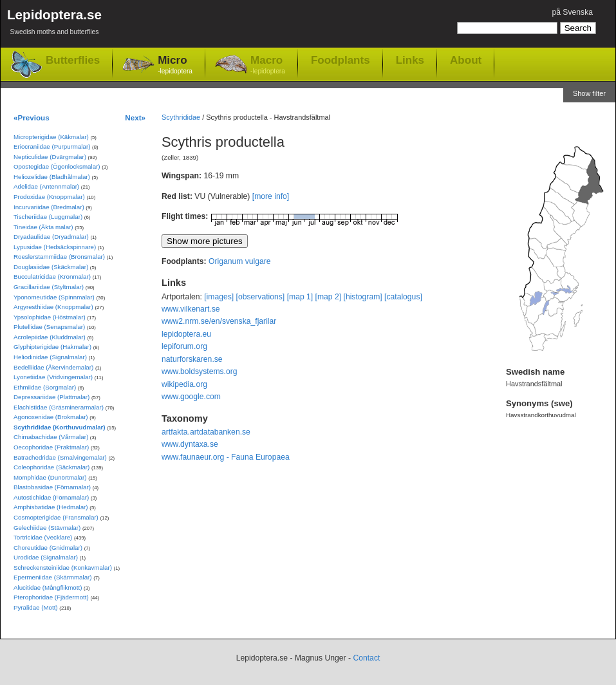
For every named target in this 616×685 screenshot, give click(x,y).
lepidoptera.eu (186, 334)
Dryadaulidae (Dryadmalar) (51, 237)
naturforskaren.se (192, 359)
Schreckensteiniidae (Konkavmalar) (63, 568)
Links (410, 60)
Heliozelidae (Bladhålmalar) (52, 177)
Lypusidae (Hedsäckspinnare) (55, 247)
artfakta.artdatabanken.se (206, 432)
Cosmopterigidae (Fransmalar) (56, 517)
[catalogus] (403, 297)
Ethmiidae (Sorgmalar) (45, 387)
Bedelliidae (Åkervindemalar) (53, 367)
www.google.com (191, 397)
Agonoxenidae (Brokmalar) (51, 417)
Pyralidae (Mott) (36, 607)
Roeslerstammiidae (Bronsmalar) (59, 257)
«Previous (32, 117)
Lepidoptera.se (54, 24)
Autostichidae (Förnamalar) (51, 497)
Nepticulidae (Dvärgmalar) (50, 157)
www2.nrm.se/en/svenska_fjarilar (219, 321)
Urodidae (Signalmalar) (46, 557)
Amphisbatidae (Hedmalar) (51, 507)
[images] (219, 297)
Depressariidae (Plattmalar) (51, 397)
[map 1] (300, 297)
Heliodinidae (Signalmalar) (50, 357)
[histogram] (363, 297)
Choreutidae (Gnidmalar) (48, 548)
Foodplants (341, 60)
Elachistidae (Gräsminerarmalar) (59, 407)
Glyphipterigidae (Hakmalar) (52, 347)
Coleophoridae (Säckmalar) (51, 467)
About (466, 60)
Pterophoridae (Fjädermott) (51, 597)
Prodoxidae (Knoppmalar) (49, 197)
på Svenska (572, 12)
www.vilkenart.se (191, 309)
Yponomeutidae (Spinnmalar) (54, 297)
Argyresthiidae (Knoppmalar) (53, 307)
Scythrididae (181, 117)
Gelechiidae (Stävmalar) (47, 528)
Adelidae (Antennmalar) (46, 186)
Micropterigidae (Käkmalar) (51, 137)
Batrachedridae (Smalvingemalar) (60, 457)
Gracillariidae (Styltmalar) (49, 287)
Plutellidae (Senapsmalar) (49, 327)
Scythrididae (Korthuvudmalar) (60, 427)
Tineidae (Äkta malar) (43, 227)
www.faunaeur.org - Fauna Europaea (226, 457)
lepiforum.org (184, 346)
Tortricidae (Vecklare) (43, 537)
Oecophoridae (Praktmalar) (51, 447)
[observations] (261, 297)
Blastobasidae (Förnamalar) (52, 487)
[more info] (271, 196)
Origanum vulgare (240, 261)
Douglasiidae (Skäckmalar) (51, 267)
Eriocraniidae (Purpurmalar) (52, 146)
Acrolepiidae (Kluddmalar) (50, 337)
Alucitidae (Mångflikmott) (48, 587)
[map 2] (329, 297)
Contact (366, 658)
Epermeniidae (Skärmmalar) (53, 577)
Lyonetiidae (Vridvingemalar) (53, 377)
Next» (135, 117)
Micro (175, 65)
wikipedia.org (184, 384)
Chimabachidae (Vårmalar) (51, 437)
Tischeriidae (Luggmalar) (48, 217)
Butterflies (73, 60)
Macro (268, 65)
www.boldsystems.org (200, 371)
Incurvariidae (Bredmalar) (49, 207)
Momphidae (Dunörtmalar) (50, 477)
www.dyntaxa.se (190, 444)
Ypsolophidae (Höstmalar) (50, 317)
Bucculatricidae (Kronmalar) (52, 277)
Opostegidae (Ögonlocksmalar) (57, 166)
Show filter (589, 93)
